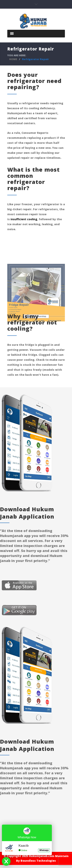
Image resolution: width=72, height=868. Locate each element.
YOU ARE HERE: (17, 55)
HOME (13, 59)
